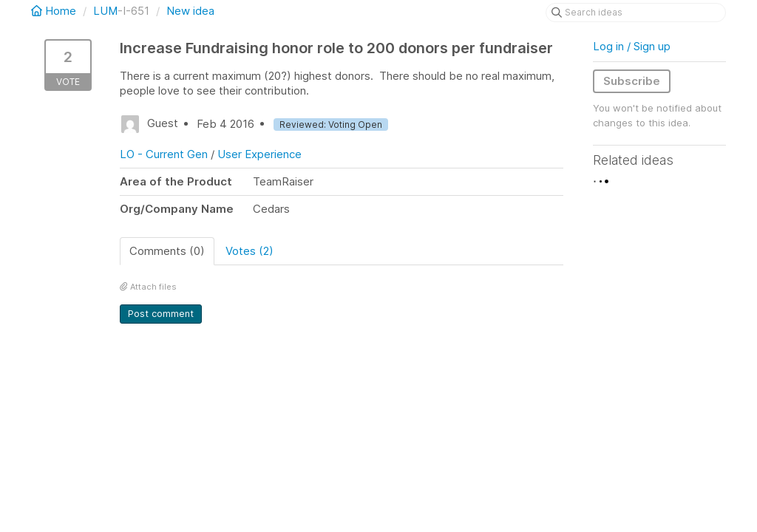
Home (55, 11)
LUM (105, 11)
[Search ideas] (636, 13)
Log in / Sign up (632, 46)
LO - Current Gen (164, 154)
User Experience (259, 154)
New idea (190, 11)
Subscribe (632, 81)
